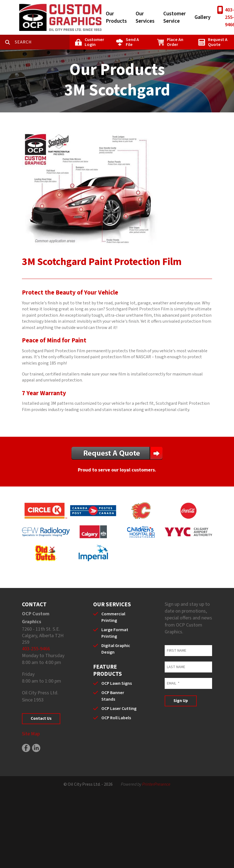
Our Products (116, 18)
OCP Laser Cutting (119, 709)
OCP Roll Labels (116, 718)
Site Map (31, 734)
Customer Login (94, 42)
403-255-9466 (36, 649)
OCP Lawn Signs (117, 683)
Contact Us (41, 719)
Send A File (132, 42)
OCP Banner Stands (113, 696)
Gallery (202, 17)
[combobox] (42, 42)
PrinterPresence (156, 784)
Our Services (145, 18)
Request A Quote (218, 42)
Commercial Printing (113, 617)
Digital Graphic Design (116, 649)
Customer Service (175, 18)
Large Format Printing (115, 633)
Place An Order (175, 42)
